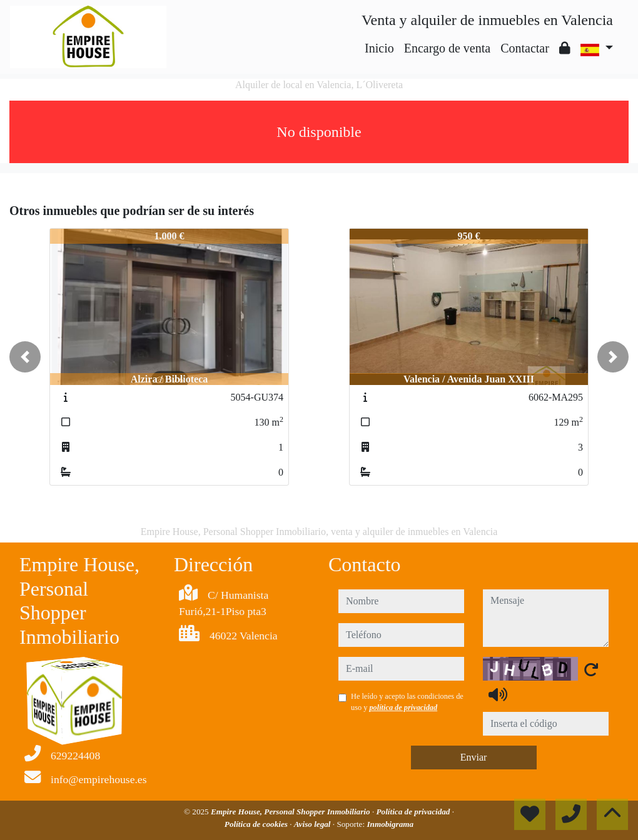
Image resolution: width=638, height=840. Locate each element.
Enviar (474, 757)
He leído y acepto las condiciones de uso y (407, 702)
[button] (25, 357)
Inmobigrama (390, 824)
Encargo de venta (447, 48)
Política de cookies (257, 824)
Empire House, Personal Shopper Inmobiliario (291, 812)
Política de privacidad (414, 812)
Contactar (525, 48)
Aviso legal (313, 824)
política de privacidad (403, 707)
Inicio (379, 48)
